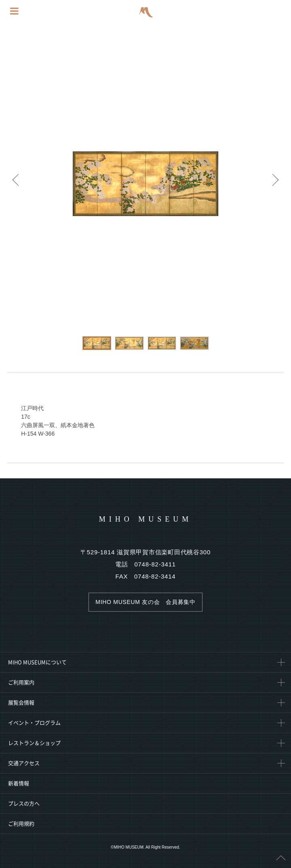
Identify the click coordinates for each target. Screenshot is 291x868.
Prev (16, 184)
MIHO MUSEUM (146, 519)
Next (275, 184)
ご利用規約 (21, 824)
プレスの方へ (24, 804)
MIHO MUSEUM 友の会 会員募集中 (145, 602)
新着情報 (19, 783)
